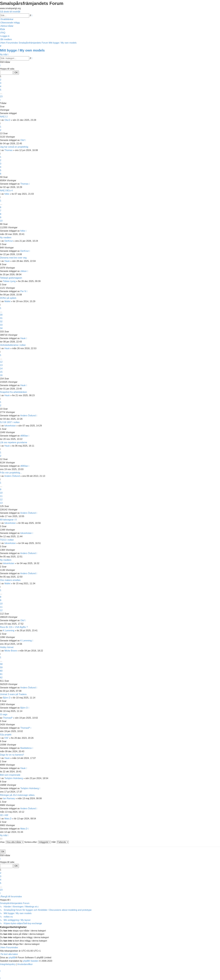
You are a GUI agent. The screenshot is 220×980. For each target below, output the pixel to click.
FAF (7, 738)
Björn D (7, 698)
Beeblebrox (26, 748)
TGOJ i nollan (7, 540)
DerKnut (9, 241)
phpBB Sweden (31, 961)
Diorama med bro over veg (13, 258)
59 (1, 667)
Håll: (60, 842)
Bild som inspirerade (10, 775)
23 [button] (1, 96)
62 (1, 678)
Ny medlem (6, 238)
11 (1, 496)
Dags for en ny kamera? (12, 755)
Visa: (12, 842)
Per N (23, 291)
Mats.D (8, 819)
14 (1, 369)
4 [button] (1, 86)
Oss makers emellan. (11, 580)
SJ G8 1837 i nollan (10, 422)
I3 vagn (4, 714)
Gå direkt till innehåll (10, 12)
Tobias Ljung (9, 281)
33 (1, 325)
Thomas (8, 150)
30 (1, 315)
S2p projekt (6, 735)
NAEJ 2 (4, 117)
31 (1, 318)
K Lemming (9, 630)
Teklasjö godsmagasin (11, 278)
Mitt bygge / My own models (22, 50)
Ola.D (7, 120)
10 (1, 221)
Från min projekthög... (11, 473)
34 (1, 328)
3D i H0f (4, 815)
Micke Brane (11, 651)
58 (1, 664)
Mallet (8, 301)
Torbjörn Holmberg (14, 778)
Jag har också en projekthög (14, 147)
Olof (22, 140)
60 (1, 671)
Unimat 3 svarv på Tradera (13, 694)
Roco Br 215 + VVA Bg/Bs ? (14, 627)
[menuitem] (10, 23)
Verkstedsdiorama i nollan (13, 345)
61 (1, 674)
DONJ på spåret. (8, 298)
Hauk (7, 261)
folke (7, 194)
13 (1, 365)
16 (1, 375)
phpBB (12, 958)
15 (1, 372)
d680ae (24, 436)
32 (1, 322)
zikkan (24, 271)
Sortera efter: (38, 842)
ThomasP (8, 718)
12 (1, 362)
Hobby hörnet (7, 647)
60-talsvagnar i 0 (8, 520)
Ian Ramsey (9, 798)
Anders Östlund (28, 416)
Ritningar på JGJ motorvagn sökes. (18, 795)
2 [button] (1, 80)
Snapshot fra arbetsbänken (13, 392)
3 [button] (1, 83)
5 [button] (1, 90)
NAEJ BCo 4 (6, 191)
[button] (0, 65)
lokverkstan (10, 426)
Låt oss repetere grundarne (14, 442)
